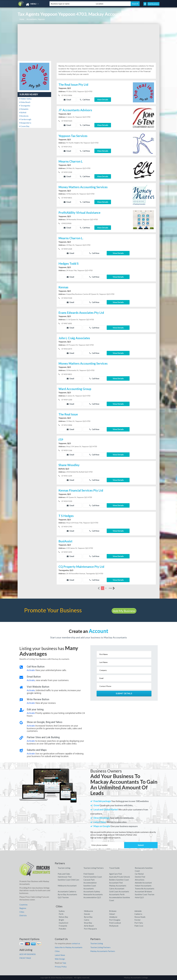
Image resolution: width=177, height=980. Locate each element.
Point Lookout (115, 923)
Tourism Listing (64, 868)
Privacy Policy (61, 967)
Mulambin (24, 109)
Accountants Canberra (67, 891)
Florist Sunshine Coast (93, 877)
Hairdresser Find (65, 877)
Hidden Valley (26, 99)
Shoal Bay (88, 923)
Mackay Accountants (118, 886)
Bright (61, 920)
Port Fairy (139, 923)
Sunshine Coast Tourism (145, 894)
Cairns (87, 920)
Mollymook (114, 926)
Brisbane (113, 911)
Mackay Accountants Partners (103, 951)
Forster (138, 920)
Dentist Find (140, 877)
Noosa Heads (140, 917)
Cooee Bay (24, 126)
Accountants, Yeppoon (36, 19)
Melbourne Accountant (67, 886)
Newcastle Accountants (93, 894)
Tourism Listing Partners (94, 868)
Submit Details (124, 693)
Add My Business (124, 611)
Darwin (87, 914)
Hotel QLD (139, 897)
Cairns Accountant (117, 889)
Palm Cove (139, 926)
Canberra (138, 914)
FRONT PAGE (25, 958)
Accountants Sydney (92, 891)
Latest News (60, 955)
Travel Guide (114, 868)
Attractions (140, 880)
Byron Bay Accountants (67, 894)
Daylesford (63, 923)
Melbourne (88, 911)
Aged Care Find (115, 874)
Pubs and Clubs (64, 874)
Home (22, 19)
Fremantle (63, 926)
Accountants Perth (117, 894)
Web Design (60, 959)
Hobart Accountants (143, 886)
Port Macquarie (90, 929)
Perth (61, 914)
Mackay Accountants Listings (136, 978)
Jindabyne (113, 917)
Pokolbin (62, 929)
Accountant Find (116, 883)
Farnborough (25, 119)
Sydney (62, 911)
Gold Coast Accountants (119, 891)
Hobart (112, 914)
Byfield (23, 112)
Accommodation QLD (92, 897)
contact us (76, 943)
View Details (103, 100)
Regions (23, 908)
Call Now (85, 100)
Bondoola (24, 116)
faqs (64, 963)
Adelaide (138, 911)
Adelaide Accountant (143, 883)
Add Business (153, 4)
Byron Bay (88, 917)
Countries (23, 905)
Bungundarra (25, 123)
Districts (23, 915)
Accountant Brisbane (143, 891)
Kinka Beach (25, 102)
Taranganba (25, 106)
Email (67, 100)
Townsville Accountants (145, 889)
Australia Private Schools (120, 877)
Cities (22, 912)
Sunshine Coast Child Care (68, 880)
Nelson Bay (63, 917)
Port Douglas (115, 920)
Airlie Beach (89, 926)
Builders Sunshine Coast (119, 880)
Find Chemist (89, 874)
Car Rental (139, 874)
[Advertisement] (89, 42)
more (112, 588)
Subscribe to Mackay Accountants (69, 947)
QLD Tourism (63, 897)
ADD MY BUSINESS (28, 954)
